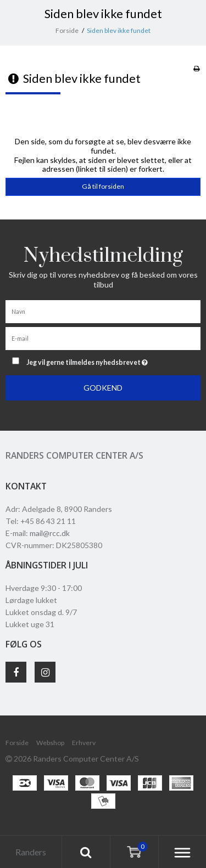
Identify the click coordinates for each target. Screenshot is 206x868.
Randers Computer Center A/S (74, 455)
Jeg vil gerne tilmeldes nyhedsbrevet (99, 360)
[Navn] (103, 311)
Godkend (103, 388)
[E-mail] (103, 338)
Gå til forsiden (103, 186)
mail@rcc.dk (50, 533)
